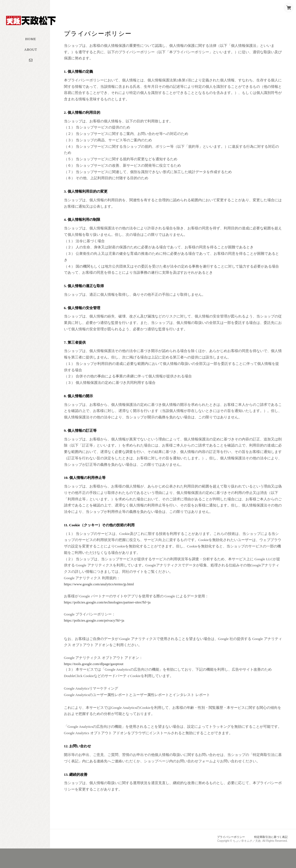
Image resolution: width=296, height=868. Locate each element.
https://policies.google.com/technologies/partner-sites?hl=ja (119, 615)
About (31, 56)
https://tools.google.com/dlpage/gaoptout (105, 676)
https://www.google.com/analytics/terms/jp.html (110, 597)
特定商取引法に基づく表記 (269, 856)
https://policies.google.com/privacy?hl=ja (106, 633)
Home (31, 46)
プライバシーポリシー (226, 856)
